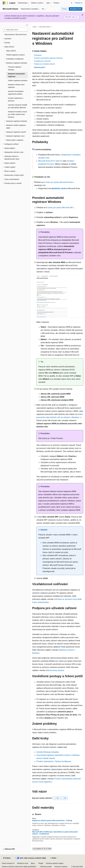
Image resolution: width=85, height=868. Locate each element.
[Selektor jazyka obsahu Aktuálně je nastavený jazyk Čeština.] (7, 858)
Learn (35, 27)
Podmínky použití (46, 867)
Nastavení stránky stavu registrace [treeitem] (16, 86)
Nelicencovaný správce (55, 670)
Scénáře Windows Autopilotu (48, 752)
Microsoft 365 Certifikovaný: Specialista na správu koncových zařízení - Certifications (55, 833)
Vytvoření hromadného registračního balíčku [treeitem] (16, 93)
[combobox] (15, 30)
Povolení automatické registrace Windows (48, 58)
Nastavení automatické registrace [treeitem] (16, 75)
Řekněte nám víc (71, 17)
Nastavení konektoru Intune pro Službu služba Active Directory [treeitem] (17, 114)
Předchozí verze (23, 863)
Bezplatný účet (76, 9)
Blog (33, 863)
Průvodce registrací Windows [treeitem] (15, 68)
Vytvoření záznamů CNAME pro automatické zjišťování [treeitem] (18, 106)
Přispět (41, 863)
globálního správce (60, 188)
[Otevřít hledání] (72, 3)
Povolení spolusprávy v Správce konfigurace (54, 761)
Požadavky (38, 55)
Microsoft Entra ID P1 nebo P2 (50, 161)
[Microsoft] (4, 3)
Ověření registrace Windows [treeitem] (18, 80)
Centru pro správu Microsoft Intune (59, 182)
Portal (65, 9)
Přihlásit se (79, 3)
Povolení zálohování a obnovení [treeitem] (16, 100)
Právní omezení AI (8, 863)
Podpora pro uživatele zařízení (44, 64)
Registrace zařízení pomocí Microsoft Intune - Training (52, 820)
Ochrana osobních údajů (54, 863)
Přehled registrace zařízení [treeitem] (15, 55)
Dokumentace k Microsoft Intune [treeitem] (16, 35)
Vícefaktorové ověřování (42, 61)
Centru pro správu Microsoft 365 (60, 208)
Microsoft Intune (45, 27)
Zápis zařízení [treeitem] (11, 51)
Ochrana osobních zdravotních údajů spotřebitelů (19, 867)
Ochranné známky (61, 867)
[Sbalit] (27, 25)
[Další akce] (81, 27)
